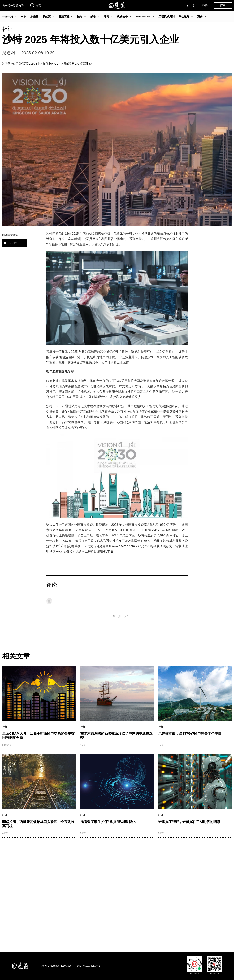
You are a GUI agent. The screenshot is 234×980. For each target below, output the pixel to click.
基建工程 (64, 16)
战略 (93, 16)
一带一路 (8, 16)
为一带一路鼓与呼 (13, 6)
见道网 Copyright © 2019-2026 (56, 966)
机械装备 (122, 16)
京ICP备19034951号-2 (89, 966)
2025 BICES (143, 16)
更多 (200, 16)
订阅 (223, 5)
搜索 (35, 5)
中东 (24, 16)
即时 (106, 16)
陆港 (80, 16)
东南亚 (34, 16)
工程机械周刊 (167, 16)
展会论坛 (184, 16)
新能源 (47, 16)
